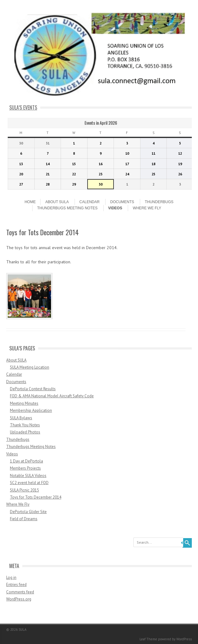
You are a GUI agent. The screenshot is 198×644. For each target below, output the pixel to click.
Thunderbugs (159, 202)
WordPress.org (19, 599)
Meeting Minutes (24, 403)
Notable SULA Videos (28, 476)
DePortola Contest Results (33, 389)
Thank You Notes (25, 425)
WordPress (184, 639)
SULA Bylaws (21, 418)
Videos (115, 208)
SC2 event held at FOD (29, 483)
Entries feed (16, 585)
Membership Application (31, 410)
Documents (122, 202)
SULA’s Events (23, 107)
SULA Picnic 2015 (24, 490)
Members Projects (25, 468)
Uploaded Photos (25, 432)
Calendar (90, 202)
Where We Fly (147, 208)
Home (30, 202)
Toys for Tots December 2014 (36, 497)
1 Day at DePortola (26, 461)
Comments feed (20, 592)
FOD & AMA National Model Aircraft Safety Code (52, 396)
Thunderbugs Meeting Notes (67, 208)
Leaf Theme (148, 639)
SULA (22, 629)
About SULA (57, 202)
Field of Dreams (24, 519)
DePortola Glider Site (28, 512)
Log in (11, 577)
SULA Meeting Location (30, 367)
